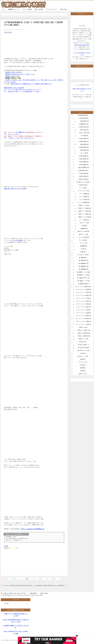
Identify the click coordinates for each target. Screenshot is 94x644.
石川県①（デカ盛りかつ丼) (13, 80)
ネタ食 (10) (83, 353)
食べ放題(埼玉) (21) (83, 260)
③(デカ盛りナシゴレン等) (49, 80)
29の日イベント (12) (83, 356)
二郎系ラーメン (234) (84, 205)
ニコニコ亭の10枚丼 (17, 240)
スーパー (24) (84, 243)
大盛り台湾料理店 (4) (84, 168)
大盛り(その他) (8, 32)
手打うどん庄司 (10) (84, 133)
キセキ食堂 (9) (84, 136)
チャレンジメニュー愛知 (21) (84, 316)
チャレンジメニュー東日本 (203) (83, 287)
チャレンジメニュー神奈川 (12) (84, 295)
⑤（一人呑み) (11, 82)
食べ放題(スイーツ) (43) (83, 281)
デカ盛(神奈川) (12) (83, 124)
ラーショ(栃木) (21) (84, 197)
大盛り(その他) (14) (83, 179)
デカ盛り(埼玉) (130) (83, 127)
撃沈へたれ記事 (39, 9)
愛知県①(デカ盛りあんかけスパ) (15, 74)
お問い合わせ (64, 9)
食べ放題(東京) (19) (83, 266)
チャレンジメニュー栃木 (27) (84, 307)
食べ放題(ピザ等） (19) (83, 278)
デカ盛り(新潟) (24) (83, 159)
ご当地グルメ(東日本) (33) (83, 333)
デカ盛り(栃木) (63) (83, 147)
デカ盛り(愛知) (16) (83, 165)
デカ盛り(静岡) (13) (83, 162)
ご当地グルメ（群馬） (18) (84, 330)
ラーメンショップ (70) (84, 191)
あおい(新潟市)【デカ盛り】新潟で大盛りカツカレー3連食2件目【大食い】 (51, 586)
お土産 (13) (83, 365)
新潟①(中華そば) (16, 84)
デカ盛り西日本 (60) (83, 170)
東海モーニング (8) (84, 339)
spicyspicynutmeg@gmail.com (82, 45)
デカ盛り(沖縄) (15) (83, 176)
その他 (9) (83, 371)
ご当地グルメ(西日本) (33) (83, 336)
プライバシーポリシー (52, 9)
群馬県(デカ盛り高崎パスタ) (43, 84)
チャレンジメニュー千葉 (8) (84, 298)
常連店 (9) (83, 359)
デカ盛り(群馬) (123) (83, 141)
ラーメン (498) (83, 188)
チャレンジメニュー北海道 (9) (84, 289)
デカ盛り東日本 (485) (83, 115)
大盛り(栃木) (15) (84, 150)
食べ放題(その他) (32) (83, 284)
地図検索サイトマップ (14, 9)
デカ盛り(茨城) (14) (83, 156)
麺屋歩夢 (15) (84, 228)
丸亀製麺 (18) (84, 246)
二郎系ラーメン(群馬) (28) (84, 208)
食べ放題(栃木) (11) (83, 263)
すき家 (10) (83, 252)
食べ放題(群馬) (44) (83, 269)
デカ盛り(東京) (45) (83, 118)
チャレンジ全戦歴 (27, 9)
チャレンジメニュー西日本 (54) (83, 319)
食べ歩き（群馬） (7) (84, 345)
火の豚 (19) (84, 226)
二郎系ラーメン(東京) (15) (84, 214)
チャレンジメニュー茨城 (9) (84, 310)
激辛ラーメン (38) (84, 234)
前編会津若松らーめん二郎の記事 (14, 88)
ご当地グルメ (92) (83, 327)
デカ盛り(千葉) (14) (83, 138)
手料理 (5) (83, 368)
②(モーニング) (30, 74)
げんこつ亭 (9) (84, 153)
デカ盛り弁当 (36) (83, 185)
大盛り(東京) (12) (84, 121)
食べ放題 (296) (83, 258)
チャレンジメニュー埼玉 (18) (84, 301)
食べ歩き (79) (83, 342)
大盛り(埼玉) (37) (84, 130)
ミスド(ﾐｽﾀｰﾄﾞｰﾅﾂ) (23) (83, 255)
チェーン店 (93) (83, 240)
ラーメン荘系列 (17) (84, 220)
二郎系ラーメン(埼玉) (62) (84, 211)
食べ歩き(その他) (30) (83, 348)
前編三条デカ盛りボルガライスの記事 (15, 189)
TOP (14, 593)
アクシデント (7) (83, 362)
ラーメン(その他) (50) (83, 237)
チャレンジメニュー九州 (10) (84, 324)
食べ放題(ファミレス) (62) (83, 272)
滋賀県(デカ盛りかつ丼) (12, 76)
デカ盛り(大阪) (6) (83, 173)
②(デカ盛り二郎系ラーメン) (31, 80)
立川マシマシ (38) (84, 223)
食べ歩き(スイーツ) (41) (83, 350)
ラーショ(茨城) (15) (84, 194)
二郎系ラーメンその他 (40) (84, 217)
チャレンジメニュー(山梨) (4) (83, 313)
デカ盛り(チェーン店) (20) (83, 182)
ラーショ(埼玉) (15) (84, 199)
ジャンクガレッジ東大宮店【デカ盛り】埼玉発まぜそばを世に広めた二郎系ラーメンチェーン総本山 (18, 586)
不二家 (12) (84, 249)
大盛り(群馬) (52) (84, 144)
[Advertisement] (34, 46)
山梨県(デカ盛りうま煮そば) (14, 72)
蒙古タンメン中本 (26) (84, 231)
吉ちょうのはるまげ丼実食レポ (33, 529)
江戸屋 (6, 546)
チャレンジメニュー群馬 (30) (84, 304)
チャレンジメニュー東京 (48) (84, 292)
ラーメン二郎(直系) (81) (83, 202)
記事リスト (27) (83, 374)
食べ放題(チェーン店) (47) (83, 275)
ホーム (3, 9)
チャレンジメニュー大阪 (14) (84, 321)
